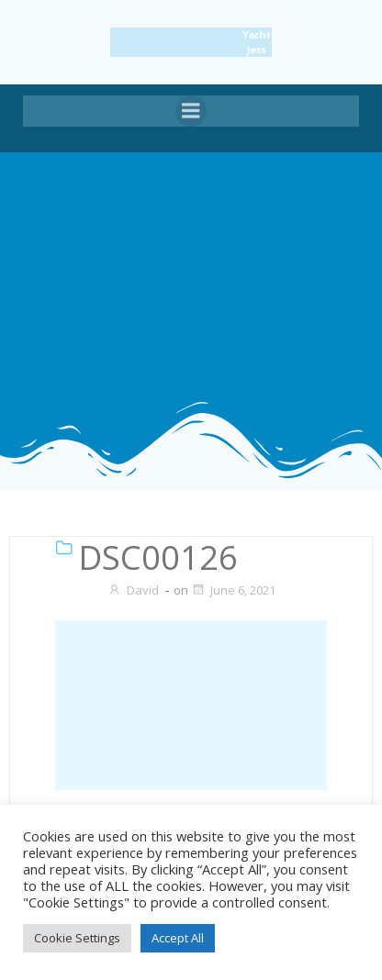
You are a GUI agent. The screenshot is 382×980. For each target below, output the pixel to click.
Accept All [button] (178, 938)
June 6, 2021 (233, 590)
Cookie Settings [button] (77, 938)
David (133, 590)
